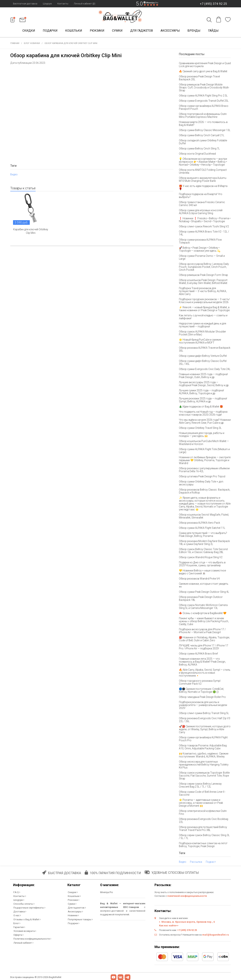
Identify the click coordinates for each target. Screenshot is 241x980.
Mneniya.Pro (107, 893)
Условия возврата (24, 930)
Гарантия (19, 926)
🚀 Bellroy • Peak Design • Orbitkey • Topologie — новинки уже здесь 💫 (200, 250)
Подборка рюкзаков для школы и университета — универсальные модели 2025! (203, 706)
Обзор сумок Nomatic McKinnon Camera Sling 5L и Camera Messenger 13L (203, 607)
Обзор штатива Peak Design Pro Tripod (202, 477)
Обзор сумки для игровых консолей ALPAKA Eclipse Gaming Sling (201, 212)
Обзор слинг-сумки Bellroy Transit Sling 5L (204, 714)
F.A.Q (17, 893)
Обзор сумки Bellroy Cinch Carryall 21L (202, 136)
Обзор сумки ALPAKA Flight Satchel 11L (202, 529)
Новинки (73, 915)
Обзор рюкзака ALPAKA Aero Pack (199, 523)
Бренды (194, 31)
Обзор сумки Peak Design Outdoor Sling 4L (204, 593)
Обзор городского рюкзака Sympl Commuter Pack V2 (200, 683)
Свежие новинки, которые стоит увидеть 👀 (204, 586)
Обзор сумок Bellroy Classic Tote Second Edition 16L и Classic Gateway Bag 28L (203, 551)
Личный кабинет (23, 941)
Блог (16, 922)
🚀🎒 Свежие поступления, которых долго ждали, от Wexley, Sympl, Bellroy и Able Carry (205, 730)
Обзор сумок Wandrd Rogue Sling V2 (201, 558)
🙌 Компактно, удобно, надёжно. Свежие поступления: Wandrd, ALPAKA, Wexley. (204, 756)
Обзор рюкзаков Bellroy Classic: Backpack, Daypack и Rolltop (205, 492)
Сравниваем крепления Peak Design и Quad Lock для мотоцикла (205, 65)
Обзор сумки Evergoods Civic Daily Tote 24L (205, 370)
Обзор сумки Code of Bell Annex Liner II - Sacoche (202, 794)
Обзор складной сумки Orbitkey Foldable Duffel (203, 143)
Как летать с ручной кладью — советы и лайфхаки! (203, 318)
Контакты (63, 4)
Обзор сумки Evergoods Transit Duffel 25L (204, 101)
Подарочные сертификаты (29, 907)
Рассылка (196, 863)
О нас (17, 915)
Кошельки (74, 31)
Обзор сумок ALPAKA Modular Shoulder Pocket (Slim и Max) (202, 334)
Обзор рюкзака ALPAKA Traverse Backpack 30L (205, 350)
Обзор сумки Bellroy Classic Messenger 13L (205, 131)
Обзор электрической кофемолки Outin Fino (203, 813)
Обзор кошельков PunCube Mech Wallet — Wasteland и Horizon (204, 443)
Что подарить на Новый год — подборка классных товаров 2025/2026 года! (203, 414)
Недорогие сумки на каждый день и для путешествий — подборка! (203, 326)
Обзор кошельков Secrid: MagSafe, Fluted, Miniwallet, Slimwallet (204, 517)
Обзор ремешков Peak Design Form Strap (203, 276)
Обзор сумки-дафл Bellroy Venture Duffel (203, 357)
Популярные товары (80, 919)
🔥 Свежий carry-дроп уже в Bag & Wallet (203, 72)
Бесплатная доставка (25, 4)
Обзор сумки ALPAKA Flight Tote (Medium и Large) (204, 451)
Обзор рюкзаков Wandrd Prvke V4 (199, 579)
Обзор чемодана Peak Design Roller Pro (202, 698)
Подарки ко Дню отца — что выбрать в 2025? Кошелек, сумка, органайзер (202, 565)
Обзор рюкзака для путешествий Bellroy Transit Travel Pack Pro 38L (203, 829)
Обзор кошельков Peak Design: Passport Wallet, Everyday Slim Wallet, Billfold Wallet (203, 282)
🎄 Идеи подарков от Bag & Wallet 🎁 (201, 407)
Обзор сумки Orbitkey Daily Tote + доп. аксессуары (201, 484)
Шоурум (47, 4)
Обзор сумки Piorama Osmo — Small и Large (202, 258)
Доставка (19, 911)
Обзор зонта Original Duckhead (197, 154)
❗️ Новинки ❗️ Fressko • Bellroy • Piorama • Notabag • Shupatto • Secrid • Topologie (205, 221)
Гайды (213, 31)
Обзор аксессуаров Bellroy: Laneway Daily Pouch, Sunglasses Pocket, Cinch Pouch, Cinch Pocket (204, 268)
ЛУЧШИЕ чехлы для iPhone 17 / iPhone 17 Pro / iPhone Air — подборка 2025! (204, 648)
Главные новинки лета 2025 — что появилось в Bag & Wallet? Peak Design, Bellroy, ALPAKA (202, 662)
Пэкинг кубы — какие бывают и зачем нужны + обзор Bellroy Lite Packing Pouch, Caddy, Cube (204, 622)
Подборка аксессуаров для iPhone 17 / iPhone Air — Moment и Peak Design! (202, 632)
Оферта (18, 933)
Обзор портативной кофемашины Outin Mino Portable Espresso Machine (203, 116)
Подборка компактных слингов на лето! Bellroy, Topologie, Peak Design (203, 845)
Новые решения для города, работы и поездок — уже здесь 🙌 (202, 435)
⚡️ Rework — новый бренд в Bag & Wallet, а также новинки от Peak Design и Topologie (204, 310)
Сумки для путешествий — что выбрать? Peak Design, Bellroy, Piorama (203, 535)
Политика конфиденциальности (32, 937)
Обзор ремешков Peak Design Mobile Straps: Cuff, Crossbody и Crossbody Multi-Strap (204, 88)
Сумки (117, 31)
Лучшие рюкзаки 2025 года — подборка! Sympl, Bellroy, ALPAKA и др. (203, 401)
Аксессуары (170, 31)
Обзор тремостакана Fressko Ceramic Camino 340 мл (202, 204)
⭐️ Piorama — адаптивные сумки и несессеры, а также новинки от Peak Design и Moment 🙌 (201, 804)
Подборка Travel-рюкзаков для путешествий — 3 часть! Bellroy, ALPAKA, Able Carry (203, 292)
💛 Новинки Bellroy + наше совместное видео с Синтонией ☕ (202, 573)
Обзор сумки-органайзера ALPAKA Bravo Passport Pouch (204, 108)
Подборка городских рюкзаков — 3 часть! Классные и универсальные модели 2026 (204, 301)
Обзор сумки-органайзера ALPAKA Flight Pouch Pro (203, 740)
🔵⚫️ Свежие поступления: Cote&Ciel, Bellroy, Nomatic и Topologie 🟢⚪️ (201, 691)
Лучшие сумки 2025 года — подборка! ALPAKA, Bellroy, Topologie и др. (201, 393)
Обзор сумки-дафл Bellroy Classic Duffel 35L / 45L (203, 363)
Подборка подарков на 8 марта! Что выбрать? (201, 196)
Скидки (29, 31)
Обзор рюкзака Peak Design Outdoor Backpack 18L (201, 599)
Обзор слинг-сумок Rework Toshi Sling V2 (204, 227)
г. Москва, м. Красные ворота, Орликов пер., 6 (187, 923)
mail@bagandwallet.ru (216, 935)
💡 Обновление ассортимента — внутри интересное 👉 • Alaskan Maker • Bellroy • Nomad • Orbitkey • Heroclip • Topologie (203, 162)
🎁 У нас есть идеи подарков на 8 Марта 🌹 (203, 188)
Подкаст (211, 863)
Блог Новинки (32, 44)
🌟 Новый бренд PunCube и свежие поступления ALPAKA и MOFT (200, 342)
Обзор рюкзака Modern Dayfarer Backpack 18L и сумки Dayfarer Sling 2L (204, 543)
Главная (15, 44)
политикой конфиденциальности (187, 897)
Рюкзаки (97, 31)
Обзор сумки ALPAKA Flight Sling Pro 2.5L (203, 96)
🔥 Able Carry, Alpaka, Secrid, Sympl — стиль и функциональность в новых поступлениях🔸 (205, 673)
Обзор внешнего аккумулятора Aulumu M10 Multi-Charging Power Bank (203, 180)
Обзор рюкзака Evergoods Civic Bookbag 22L (204, 821)
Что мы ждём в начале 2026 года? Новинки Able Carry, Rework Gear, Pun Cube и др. (205, 422)
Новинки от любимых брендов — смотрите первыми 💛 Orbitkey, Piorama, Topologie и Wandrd (205, 461)
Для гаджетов (142, 31)
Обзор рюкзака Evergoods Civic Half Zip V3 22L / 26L (205, 720)
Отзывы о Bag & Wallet (27, 919)
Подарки (50, 31)
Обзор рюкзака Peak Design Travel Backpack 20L (199, 79)
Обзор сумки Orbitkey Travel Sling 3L (200, 429)
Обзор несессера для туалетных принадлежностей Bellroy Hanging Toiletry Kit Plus (204, 765)
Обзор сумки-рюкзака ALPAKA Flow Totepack (200, 242)
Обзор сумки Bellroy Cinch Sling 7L (199, 149)
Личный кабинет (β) (85, 4)
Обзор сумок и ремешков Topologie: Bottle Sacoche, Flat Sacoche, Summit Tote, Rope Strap (204, 776)
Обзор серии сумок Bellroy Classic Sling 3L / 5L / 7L (204, 837)
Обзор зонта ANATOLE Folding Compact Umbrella (203, 172)
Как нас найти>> (169, 926)
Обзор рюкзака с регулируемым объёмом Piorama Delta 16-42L (204, 471)
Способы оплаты (23, 904)
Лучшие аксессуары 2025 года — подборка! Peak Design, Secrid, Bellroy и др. (204, 385)
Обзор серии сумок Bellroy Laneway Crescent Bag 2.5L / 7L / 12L (200, 786)
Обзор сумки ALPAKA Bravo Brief (198, 654)
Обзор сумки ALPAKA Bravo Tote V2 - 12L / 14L (204, 234)
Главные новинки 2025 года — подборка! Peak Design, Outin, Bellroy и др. (203, 376)
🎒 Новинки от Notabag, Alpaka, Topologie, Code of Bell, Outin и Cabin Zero (204, 640)
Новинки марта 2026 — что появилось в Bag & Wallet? (203, 124)
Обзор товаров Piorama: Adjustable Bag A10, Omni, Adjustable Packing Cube (203, 748)
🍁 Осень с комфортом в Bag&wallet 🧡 (203, 614)
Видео (14, 175)
